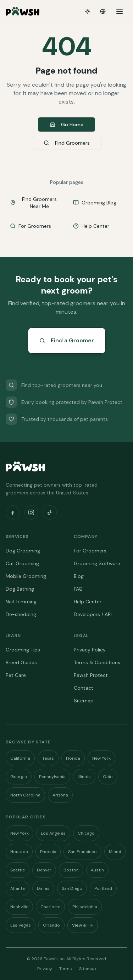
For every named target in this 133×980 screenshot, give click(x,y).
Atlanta (18, 888)
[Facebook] (13, 512)
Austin (97, 870)
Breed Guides (21, 662)
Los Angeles (53, 833)
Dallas (43, 888)
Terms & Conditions (97, 662)
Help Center (91, 226)
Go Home (66, 124)
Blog (79, 576)
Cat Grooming (22, 563)
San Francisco (82, 852)
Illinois (84, 777)
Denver (44, 870)
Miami (115, 852)
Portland (103, 888)
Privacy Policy (90, 650)
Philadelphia (85, 907)
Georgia (19, 777)
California (20, 758)
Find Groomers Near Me (33, 203)
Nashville (19, 907)
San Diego (72, 888)
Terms (66, 969)
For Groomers (31, 226)
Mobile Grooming (26, 576)
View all (83, 925)
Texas (48, 758)
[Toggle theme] (88, 11)
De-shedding (21, 614)
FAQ (78, 589)
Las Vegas (21, 925)
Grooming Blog (95, 203)
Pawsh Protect (91, 675)
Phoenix (48, 852)
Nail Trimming (21, 602)
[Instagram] (31, 512)
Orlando (51, 925)
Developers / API (93, 614)
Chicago (86, 833)
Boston (71, 870)
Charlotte (50, 907)
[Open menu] (120, 11)
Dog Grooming (23, 551)
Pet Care (16, 675)
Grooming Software (97, 563)
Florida (73, 758)
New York (101, 758)
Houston (19, 852)
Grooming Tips (23, 650)
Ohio (108, 777)
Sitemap (84, 701)
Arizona (60, 795)
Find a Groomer (67, 340)
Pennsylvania (52, 777)
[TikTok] (50, 512)
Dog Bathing (20, 589)
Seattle (18, 870)
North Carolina (25, 795)
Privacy (45, 969)
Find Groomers (67, 143)
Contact (84, 688)
